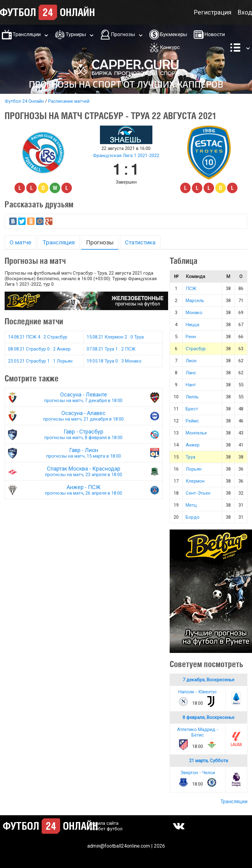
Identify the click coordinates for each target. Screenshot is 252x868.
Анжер (193, 445)
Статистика (140, 242)
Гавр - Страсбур (84, 434)
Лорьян (194, 469)
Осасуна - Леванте (84, 397)
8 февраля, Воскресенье (209, 717)
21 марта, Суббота (209, 761)
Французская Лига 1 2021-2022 (126, 156)
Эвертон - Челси (198, 773)
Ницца (192, 325)
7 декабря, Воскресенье (209, 680)
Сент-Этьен (198, 493)
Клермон (195, 481)
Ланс (191, 373)
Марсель (195, 301)
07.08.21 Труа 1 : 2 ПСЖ (111, 349)
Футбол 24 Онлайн (24, 101)
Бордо (193, 517)
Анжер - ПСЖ (84, 490)
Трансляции (27, 34)
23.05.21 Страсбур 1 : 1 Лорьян (40, 361)
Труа (190, 457)
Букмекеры (174, 34)
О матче (20, 242)
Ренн (191, 337)
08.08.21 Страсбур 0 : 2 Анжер (39, 349)
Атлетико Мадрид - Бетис (198, 732)
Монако (194, 313)
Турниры (76, 34)
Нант (191, 385)
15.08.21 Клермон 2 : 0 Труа (115, 337)
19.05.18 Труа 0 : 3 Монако (114, 361)
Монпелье (196, 433)
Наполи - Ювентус (198, 692)
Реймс (192, 421)
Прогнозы (123, 34)
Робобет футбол (105, 829)
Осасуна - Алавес (84, 416)
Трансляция (59, 242)
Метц (191, 505)
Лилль (192, 397)
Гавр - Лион (84, 453)
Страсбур (196, 349)
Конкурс (170, 47)
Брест (192, 409)
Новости (215, 34)
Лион (191, 361)
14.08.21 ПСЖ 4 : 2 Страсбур (38, 337)
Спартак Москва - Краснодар (84, 471)
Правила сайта (103, 823)
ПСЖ (191, 289)
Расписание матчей (69, 101)
